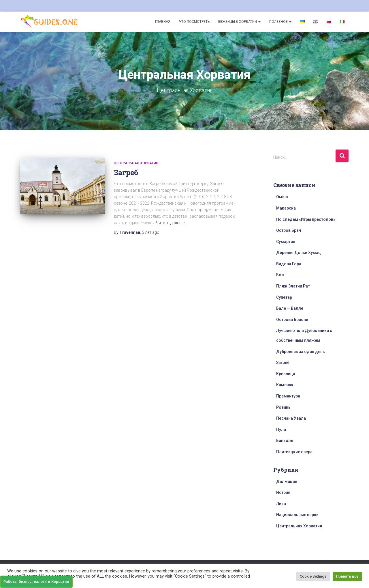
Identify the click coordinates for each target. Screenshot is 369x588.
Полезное (280, 22)
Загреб (126, 172)
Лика (281, 504)
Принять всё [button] (347, 576)
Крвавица (286, 374)
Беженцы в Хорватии (239, 22)
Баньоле (285, 440)
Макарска (286, 208)
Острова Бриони (292, 320)
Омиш (282, 197)
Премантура (288, 396)
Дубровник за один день (301, 352)
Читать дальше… (172, 223)
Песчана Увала (291, 418)
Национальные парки (297, 515)
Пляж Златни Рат (293, 286)
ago (151, 232)
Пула (281, 430)
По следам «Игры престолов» (306, 219)
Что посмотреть (194, 22)
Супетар (284, 297)
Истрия (283, 492)
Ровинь (283, 407)
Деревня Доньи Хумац (299, 253)
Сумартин (286, 242)
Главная (163, 22)
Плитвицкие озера (294, 452)
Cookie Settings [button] (313, 576)
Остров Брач (289, 230)
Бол (280, 275)
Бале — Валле (290, 308)
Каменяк (285, 385)
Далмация (287, 481)
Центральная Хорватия (136, 163)
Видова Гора (289, 264)
